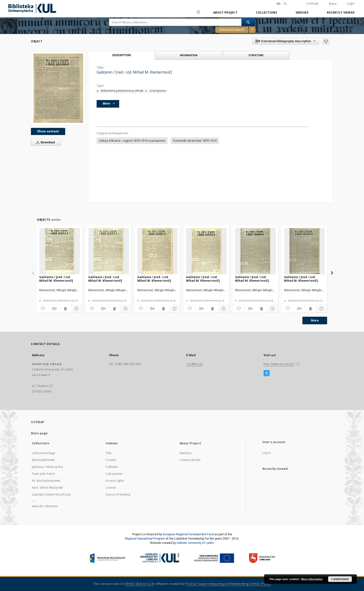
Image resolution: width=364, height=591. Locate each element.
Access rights (115, 481)
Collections (267, 13)
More (315, 320)
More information (312, 579)
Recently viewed (341, 13)
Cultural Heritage (44, 453)
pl (285, 4)
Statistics (186, 453)
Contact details (190, 460)
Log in (267, 453)
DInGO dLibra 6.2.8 (139, 584)
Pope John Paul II (43, 474)
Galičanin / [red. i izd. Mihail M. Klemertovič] (56, 279)
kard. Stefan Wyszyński (47, 488)
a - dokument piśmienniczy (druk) (120, 91)
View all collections (45, 506)
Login (351, 3)
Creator (111, 460)
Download (44, 142)
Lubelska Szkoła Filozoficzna (51, 494)
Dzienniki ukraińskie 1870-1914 (195, 141)
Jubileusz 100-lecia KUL (48, 467)
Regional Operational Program (145, 538)
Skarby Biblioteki (43, 460)
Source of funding (118, 494)
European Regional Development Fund (188, 534)
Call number (114, 474)
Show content (48, 131)
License (111, 488)
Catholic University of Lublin (195, 543)
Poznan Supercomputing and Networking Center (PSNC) (228, 584)
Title (109, 453)
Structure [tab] (256, 55)
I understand (340, 579)
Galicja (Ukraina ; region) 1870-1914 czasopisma (132, 141)
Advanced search (232, 30)
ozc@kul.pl (194, 364)
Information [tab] (189, 55)
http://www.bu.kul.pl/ (279, 364)
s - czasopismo (156, 91)
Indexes (302, 13)
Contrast (312, 3)
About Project (225, 13)
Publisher (112, 467)
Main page (39, 433)
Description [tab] (121, 55)
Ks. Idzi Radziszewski (46, 481)
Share (333, 4)
